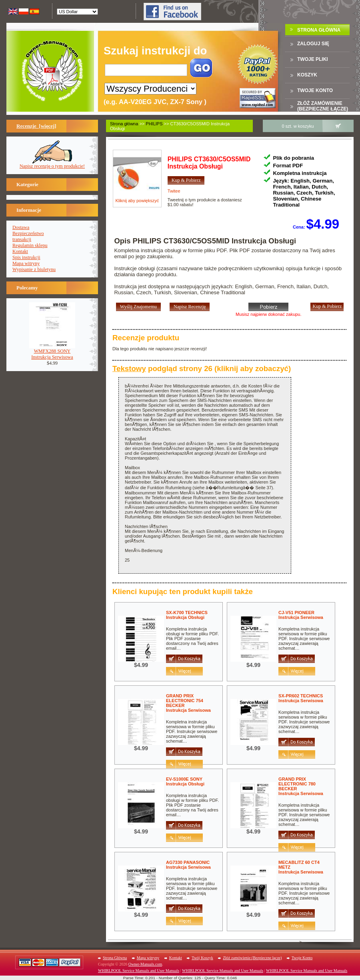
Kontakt (20, 251)
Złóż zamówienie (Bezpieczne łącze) (323, 106)
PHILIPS (154, 124)
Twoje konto (315, 90)
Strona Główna (319, 30)
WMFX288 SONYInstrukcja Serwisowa (52, 352)
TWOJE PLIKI (313, 59)
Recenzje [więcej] (36, 126)
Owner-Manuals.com (145, 964)
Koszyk (307, 75)
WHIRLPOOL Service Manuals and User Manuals (139, 971)
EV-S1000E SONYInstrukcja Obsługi (185, 781)
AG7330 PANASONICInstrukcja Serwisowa (188, 865)
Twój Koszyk (202, 958)
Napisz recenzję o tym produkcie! (52, 164)
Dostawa (21, 227)
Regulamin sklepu (30, 245)
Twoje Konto (302, 958)
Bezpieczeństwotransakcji (28, 236)
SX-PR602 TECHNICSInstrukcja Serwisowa (301, 698)
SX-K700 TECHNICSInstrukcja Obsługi (187, 615)
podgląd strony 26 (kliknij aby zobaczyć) (202, 369)
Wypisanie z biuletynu (34, 269)
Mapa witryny (26, 263)
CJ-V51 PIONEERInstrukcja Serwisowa (301, 615)
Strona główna (124, 124)
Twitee (174, 191)
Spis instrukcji (26, 257)
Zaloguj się (313, 44)
